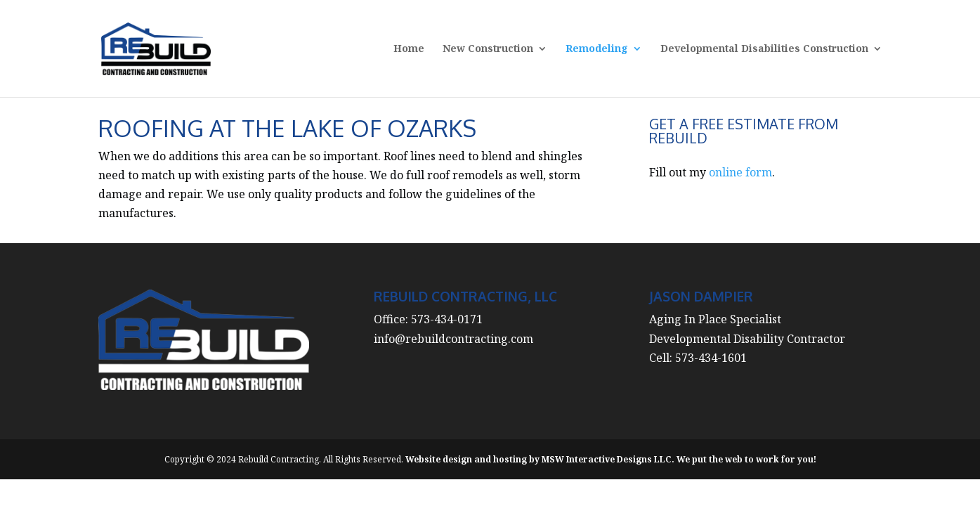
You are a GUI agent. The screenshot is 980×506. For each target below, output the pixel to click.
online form (740, 172)
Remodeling (597, 49)
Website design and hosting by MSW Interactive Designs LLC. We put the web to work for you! (611, 459)
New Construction (488, 49)
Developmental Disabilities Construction (764, 49)
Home (409, 49)
